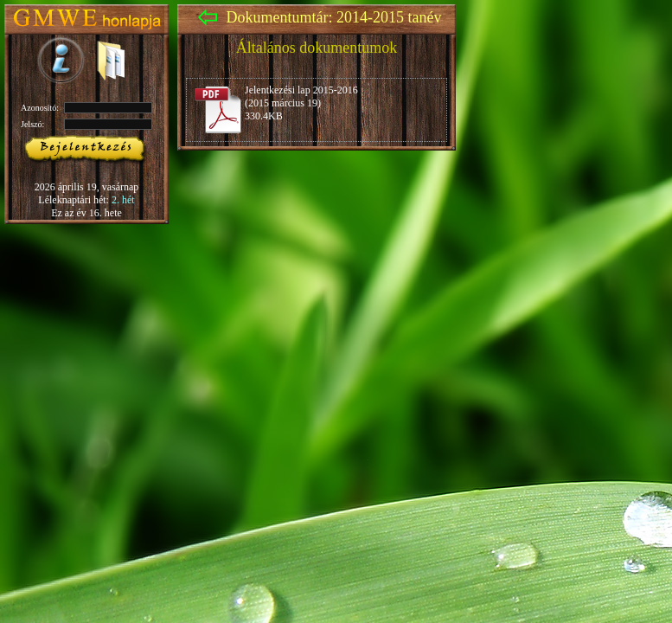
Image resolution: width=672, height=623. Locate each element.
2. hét (123, 200)
